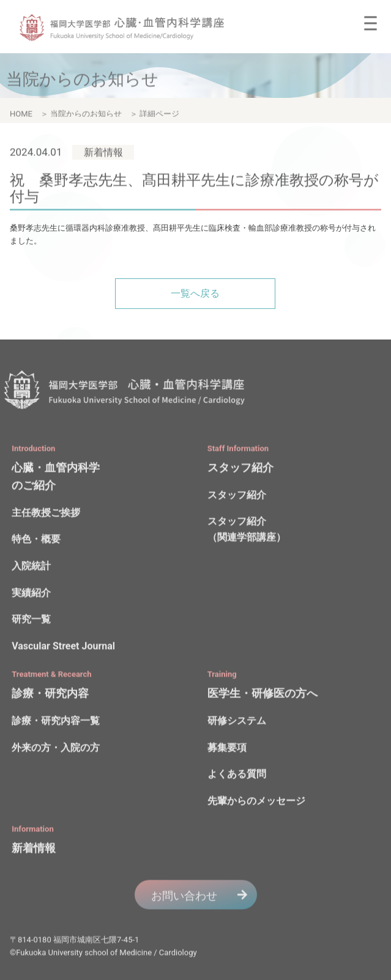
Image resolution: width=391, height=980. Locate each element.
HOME (21, 116)
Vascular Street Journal (63, 648)
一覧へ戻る (195, 293)
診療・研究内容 (50, 695)
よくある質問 (237, 776)
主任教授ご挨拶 (46, 515)
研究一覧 (31, 621)
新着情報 (34, 850)
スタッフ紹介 (240, 469)
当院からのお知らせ (86, 116)
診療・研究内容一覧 (56, 723)
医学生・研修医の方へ (263, 695)
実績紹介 (31, 594)
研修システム (237, 723)
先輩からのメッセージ (256, 803)
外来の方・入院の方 (56, 749)
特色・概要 (36, 541)
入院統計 (31, 568)
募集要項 (227, 749)
